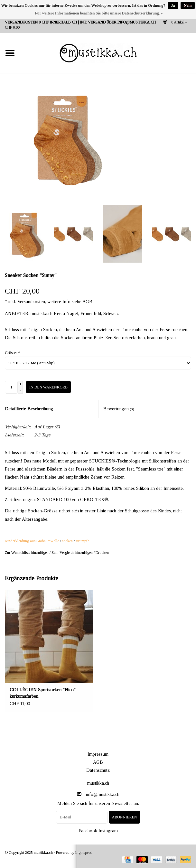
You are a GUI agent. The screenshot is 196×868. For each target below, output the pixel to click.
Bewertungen (119, 409)
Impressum (98, 754)
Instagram (108, 831)
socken (67, 541)
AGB (98, 762)
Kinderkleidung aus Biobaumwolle (32, 541)
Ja (173, 5)
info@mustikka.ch (103, 794)
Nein (188, 5)
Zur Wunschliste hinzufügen (27, 553)
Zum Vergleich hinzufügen (73, 553)
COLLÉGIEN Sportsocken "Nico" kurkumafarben (43, 693)
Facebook (88, 831)
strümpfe (82, 541)
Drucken (102, 553)
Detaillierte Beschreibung (29, 409)
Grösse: (12, 353)
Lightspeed (84, 853)
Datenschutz (98, 770)
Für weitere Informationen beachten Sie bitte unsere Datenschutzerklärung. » (99, 13)
